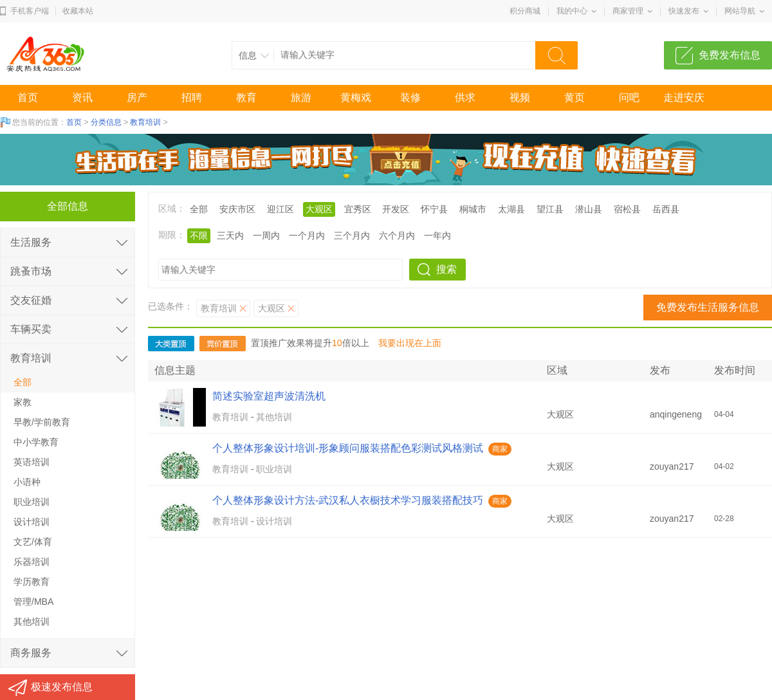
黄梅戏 (356, 97)
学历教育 (32, 582)
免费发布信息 (730, 55)
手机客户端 (30, 11)
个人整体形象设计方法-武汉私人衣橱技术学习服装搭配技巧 (348, 500)
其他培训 (274, 417)
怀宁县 (434, 209)
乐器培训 (32, 562)
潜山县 (589, 209)
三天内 (230, 235)
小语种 (27, 482)
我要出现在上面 (410, 343)
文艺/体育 (33, 542)
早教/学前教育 (42, 422)
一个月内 (307, 235)
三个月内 (352, 235)
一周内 (266, 235)
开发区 (396, 209)
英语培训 (32, 462)
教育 (246, 97)
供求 (465, 97)
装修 (410, 97)
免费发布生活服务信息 (708, 307)
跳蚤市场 (31, 271)
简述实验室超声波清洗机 (269, 396)
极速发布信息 (62, 687)
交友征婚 (31, 300)
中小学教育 (36, 442)
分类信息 (106, 122)
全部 (199, 209)
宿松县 (627, 209)
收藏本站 (78, 11)
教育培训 (145, 122)
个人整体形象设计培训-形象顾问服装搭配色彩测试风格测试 (348, 448)
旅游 (301, 97)
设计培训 (274, 521)
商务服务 (31, 653)
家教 (23, 402)
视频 (520, 97)
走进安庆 (684, 97)
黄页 (574, 97)
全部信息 (68, 206)
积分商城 (525, 11)
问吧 (629, 97)
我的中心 (572, 11)
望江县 (550, 209)
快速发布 (684, 11)
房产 (137, 97)
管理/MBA (33, 602)
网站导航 (740, 11)
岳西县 (666, 209)
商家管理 (628, 11)
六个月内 (397, 235)
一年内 (437, 235)
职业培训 (274, 469)
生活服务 (31, 242)
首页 (28, 97)
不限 (199, 235)
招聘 (192, 97)
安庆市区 (237, 209)
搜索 (446, 269)
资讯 (82, 97)
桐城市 (473, 209)
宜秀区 (358, 209)
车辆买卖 (31, 329)
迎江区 (280, 209)
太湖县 (511, 209)
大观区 (319, 209)
